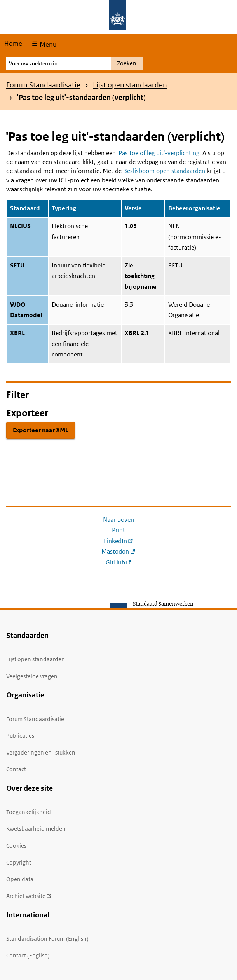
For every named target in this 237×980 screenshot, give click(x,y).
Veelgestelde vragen (32, 676)
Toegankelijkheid (29, 812)
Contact (16, 769)
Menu (47, 44)
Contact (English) (28, 955)
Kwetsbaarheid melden (36, 829)
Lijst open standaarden (130, 85)
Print (118, 530)
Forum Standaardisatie (43, 85)
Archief (29, 896)
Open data (20, 879)
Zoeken (127, 63)
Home (13, 44)
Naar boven (118, 520)
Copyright (19, 862)
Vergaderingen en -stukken (41, 752)
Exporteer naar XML (41, 430)
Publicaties (20, 736)
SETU (17, 265)
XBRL (17, 333)
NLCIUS (20, 226)
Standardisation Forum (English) (47, 939)
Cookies (16, 846)
